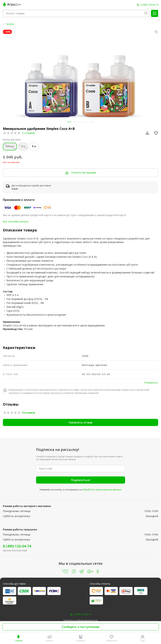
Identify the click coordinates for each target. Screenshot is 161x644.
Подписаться (80, 480)
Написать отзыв (80, 422)
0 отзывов (28, 133)
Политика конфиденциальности (80, 620)
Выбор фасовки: (12, 140)
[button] (69, 122)
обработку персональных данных (102, 489)
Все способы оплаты (16, 221)
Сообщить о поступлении (80, 627)
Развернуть (151, 383)
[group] (80, 79)
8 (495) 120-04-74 (17, 546)
